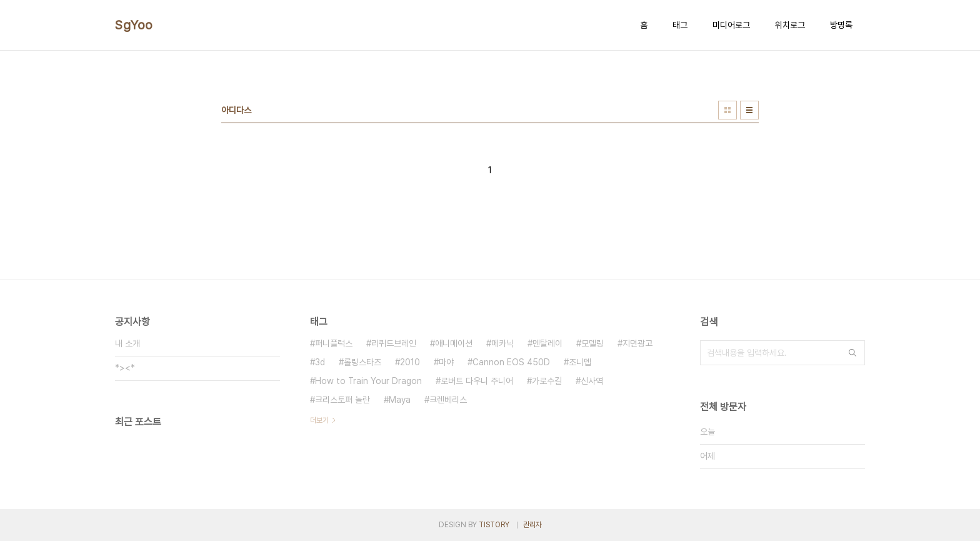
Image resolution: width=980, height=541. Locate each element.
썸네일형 (727, 110)
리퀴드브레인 (394, 343)
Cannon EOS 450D (511, 362)
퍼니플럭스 (334, 343)
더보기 (319, 420)
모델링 (592, 343)
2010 (410, 362)
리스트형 (749, 110)
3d (320, 362)
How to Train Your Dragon (368, 381)
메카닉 (502, 343)
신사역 (592, 381)
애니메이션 (454, 343)
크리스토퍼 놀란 (342, 400)
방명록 (841, 25)
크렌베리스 (448, 400)
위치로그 (790, 25)
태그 (680, 25)
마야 (446, 362)
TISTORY (494, 525)
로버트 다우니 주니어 (477, 381)
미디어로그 (731, 25)
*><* (125, 368)
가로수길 (547, 381)
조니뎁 (580, 362)
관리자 (532, 525)
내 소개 (127, 343)
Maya (400, 400)
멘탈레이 (547, 343)
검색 (852, 353)
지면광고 (637, 343)
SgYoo (134, 25)
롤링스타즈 (362, 362)
